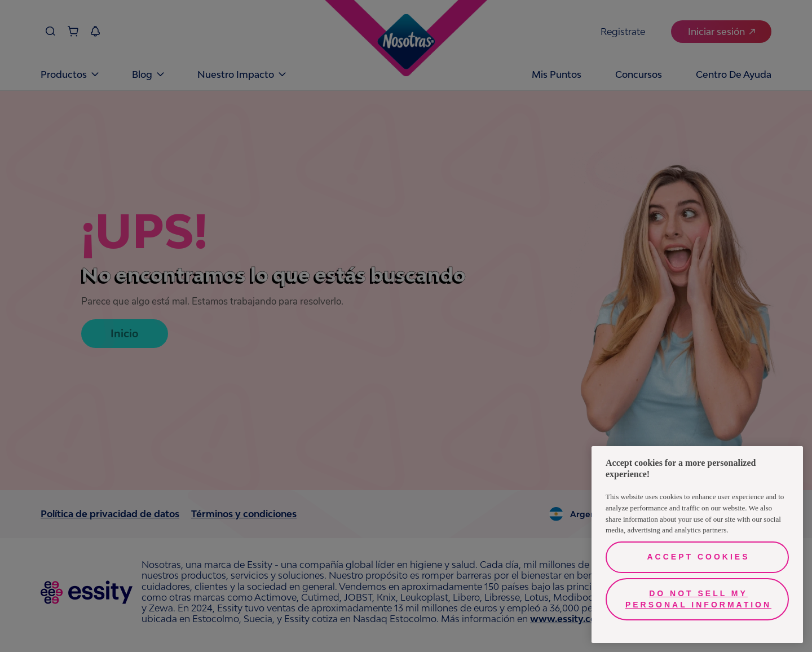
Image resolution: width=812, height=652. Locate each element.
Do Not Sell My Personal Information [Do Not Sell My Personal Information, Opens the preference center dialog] (698, 599)
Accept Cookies (698, 557)
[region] (697, 545)
